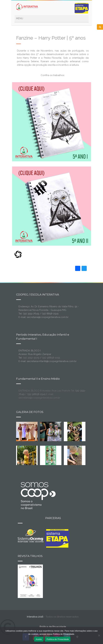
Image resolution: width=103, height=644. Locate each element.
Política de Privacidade (53, 627)
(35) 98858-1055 (51, 358)
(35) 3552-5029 (31, 358)
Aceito (39, 639)
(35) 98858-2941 (36, 394)
